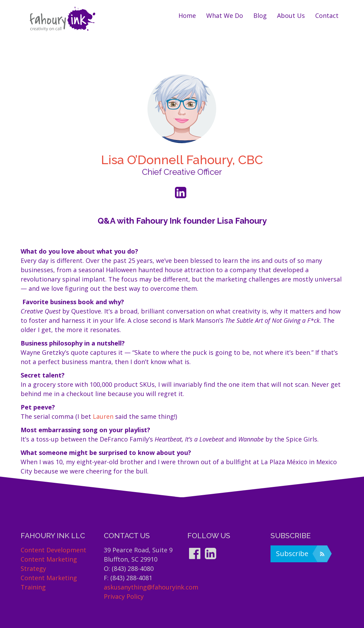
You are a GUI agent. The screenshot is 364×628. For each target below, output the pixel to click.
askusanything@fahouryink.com (151, 587)
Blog (260, 15)
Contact (327, 15)
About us (291, 15)
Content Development (53, 550)
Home (187, 15)
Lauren (103, 416)
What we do (225, 15)
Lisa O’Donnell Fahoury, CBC (182, 160)
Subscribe (301, 554)
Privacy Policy (124, 596)
